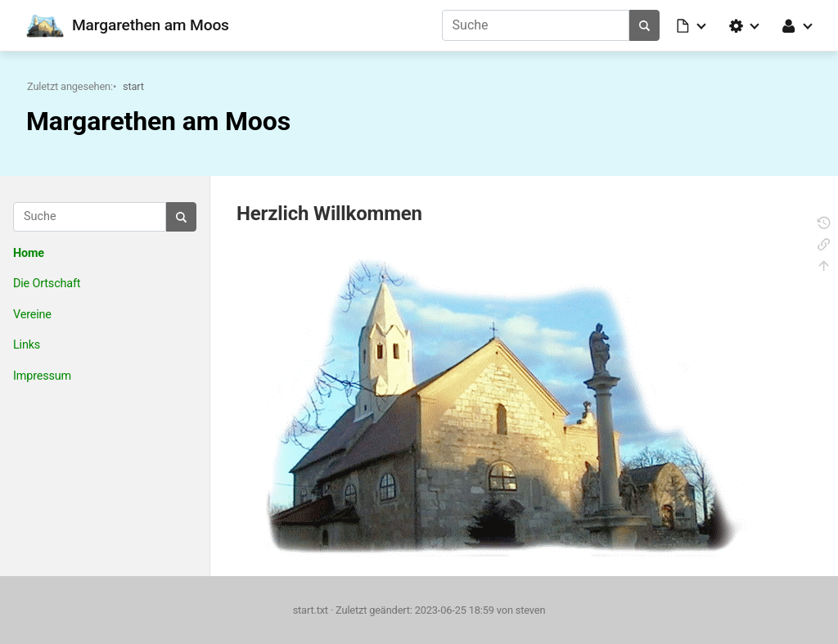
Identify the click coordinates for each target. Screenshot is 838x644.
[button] (692, 25)
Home (29, 253)
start (133, 86)
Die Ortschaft (47, 284)
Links (27, 345)
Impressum (42, 376)
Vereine (32, 315)
